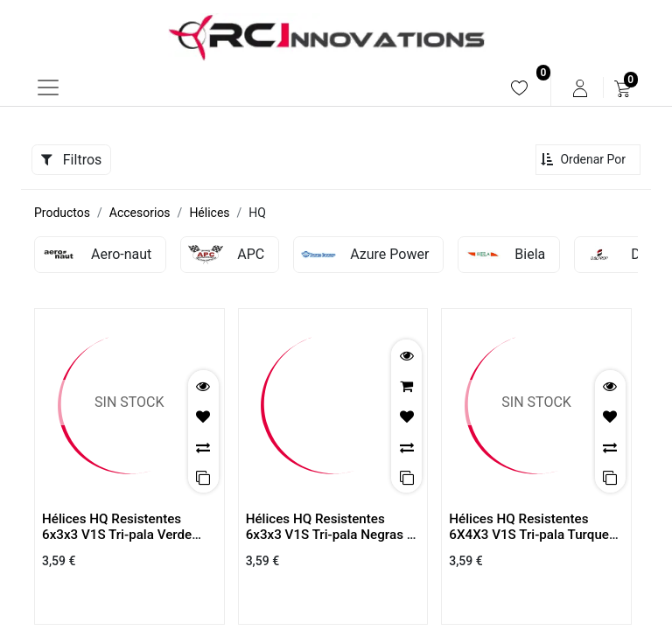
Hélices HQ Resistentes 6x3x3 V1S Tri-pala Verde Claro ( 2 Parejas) (117, 535)
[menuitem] (519, 88)
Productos (62, 213)
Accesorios (140, 213)
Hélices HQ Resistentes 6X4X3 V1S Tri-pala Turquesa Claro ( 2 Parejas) (536, 535)
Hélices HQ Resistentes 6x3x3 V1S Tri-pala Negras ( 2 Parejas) (329, 535)
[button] (588, 160)
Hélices (209, 213)
